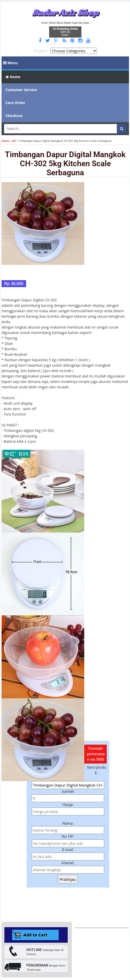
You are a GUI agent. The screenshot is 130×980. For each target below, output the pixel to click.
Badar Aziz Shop (65, 12)
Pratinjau (68, 879)
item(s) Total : (65, 32)
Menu (10, 63)
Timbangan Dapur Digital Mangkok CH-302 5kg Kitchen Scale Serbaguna (65, 164)
